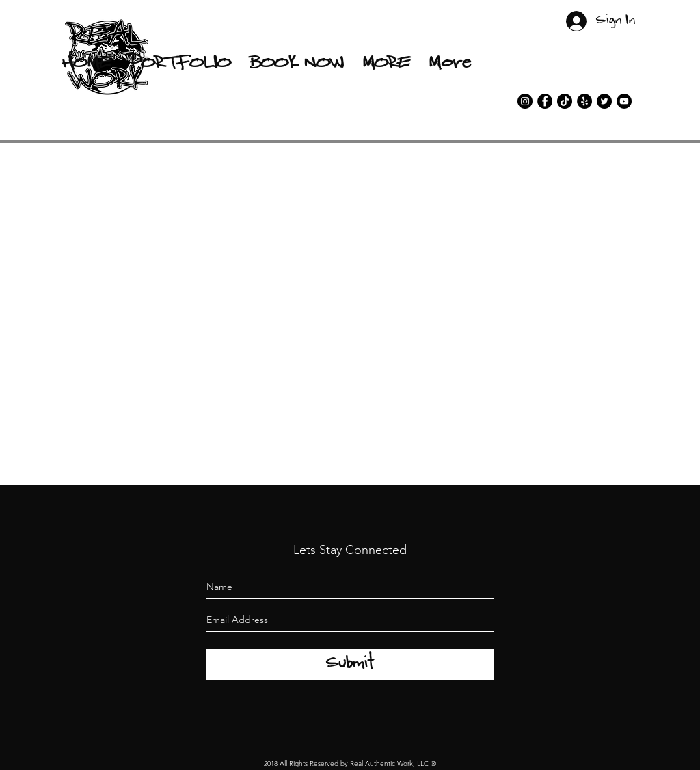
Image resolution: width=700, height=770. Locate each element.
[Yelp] (584, 101)
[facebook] (545, 101)
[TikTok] (565, 101)
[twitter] (604, 101)
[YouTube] (624, 101)
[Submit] (350, 664)
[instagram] (525, 101)
